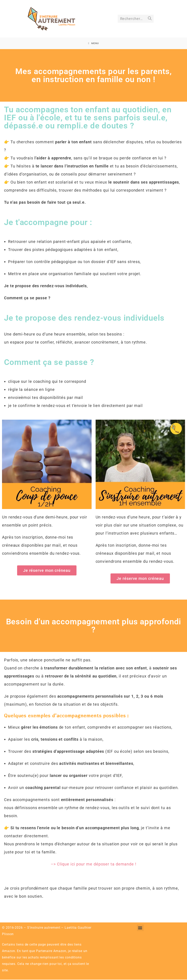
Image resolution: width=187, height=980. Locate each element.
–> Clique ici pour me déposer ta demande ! (93, 864)
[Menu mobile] (93, 43)
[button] (140, 928)
